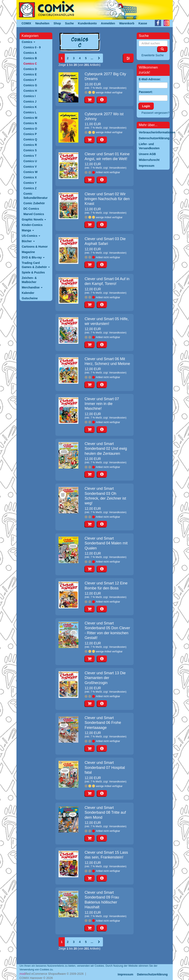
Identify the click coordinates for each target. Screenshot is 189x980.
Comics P (30, 134)
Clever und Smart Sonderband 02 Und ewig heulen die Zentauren (106, 449)
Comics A (30, 53)
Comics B (30, 58)
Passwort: (146, 92)
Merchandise (32, 287)
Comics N (30, 123)
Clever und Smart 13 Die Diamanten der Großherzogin (105, 678)
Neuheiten (42, 23)
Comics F (30, 80)
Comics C (30, 64)
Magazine (28, 252)
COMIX (26, 23)
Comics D (30, 69)
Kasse (143, 23)
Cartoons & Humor (35, 247)
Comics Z (30, 188)
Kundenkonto (87, 23)
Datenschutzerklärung (152, 974)
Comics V (30, 167)
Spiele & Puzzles (33, 272)
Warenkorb (127, 23)
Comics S (30, 150)
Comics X (30, 177)
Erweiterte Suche (153, 55)
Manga (28, 230)
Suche (69, 23)
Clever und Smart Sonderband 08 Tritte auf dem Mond (105, 813)
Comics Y (30, 183)
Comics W (31, 172)
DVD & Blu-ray (33, 257)
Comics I (30, 96)
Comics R (30, 145)
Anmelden (108, 23)
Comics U (30, 161)
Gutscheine (30, 298)
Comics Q (30, 139)
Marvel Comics (34, 214)
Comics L (30, 112)
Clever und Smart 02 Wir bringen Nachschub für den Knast (107, 199)
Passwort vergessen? (155, 113)
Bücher (28, 241)
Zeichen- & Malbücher (29, 280)
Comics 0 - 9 (32, 47)
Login (146, 106)
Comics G (30, 85)
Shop (57, 23)
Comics (29, 42)
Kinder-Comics (32, 225)
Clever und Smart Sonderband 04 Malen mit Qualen (106, 543)
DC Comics (31, 209)
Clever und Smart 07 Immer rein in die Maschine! (102, 404)
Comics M (30, 118)
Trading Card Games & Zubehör (36, 265)
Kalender (28, 293)
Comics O (30, 129)
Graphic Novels (34, 219)
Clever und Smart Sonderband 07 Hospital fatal (105, 768)
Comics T (30, 156)
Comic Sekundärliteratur (36, 196)
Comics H (30, 91)
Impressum (126, 974)
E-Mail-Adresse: (150, 79)
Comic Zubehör (34, 203)
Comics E (30, 74)
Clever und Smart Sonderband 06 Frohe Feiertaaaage (103, 723)
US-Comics (31, 236)
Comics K (30, 107)
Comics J (30, 102)
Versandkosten (117, 88)
